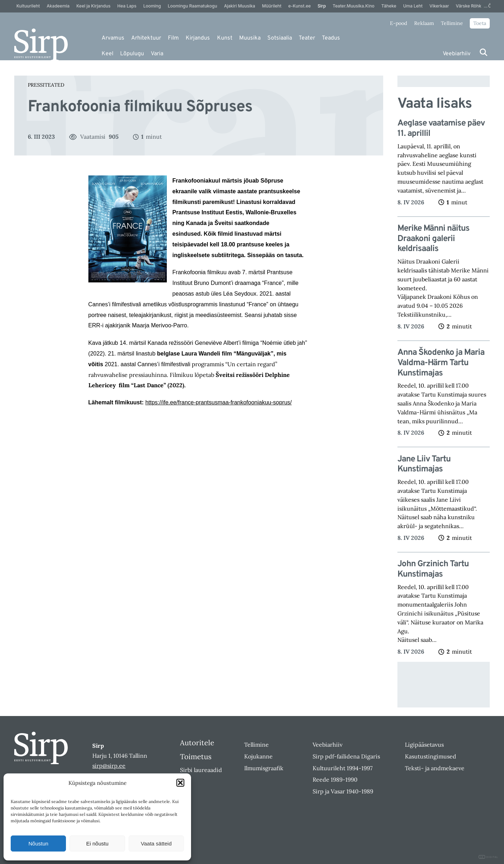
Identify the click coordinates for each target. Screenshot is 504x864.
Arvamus (113, 38)
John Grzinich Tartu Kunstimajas (433, 569)
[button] (180, 783)
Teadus (331, 38)
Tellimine (452, 23)
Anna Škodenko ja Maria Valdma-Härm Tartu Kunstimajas (441, 363)
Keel (107, 54)
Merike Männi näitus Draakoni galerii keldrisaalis (433, 239)
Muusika (250, 38)
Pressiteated (46, 85)
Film (173, 38)
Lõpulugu (132, 54)
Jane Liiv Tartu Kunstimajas (424, 465)
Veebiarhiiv (457, 54)
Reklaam (424, 23)
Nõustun (38, 843)
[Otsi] (484, 52)
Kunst (225, 38)
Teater (307, 38)
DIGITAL (488, 857)
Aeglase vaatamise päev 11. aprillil (441, 129)
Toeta (480, 23)
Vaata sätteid (156, 843)
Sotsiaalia (280, 38)
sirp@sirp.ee (109, 766)
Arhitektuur (146, 38)
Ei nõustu (97, 843)
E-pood (398, 23)
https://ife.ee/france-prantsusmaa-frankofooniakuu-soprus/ (219, 402)
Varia (157, 54)
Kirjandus (198, 38)
